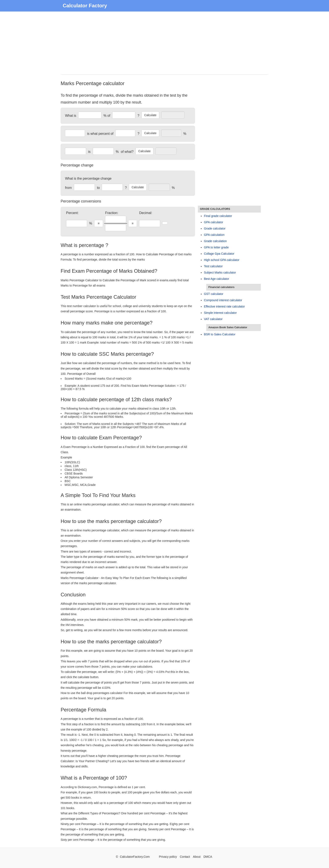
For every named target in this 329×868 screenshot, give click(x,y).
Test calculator (213, 266)
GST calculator (214, 294)
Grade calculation (215, 241)
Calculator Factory (85, 6)
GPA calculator (214, 222)
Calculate (150, 115)
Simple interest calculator (220, 313)
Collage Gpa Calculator (219, 254)
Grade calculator (215, 228)
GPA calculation (214, 235)
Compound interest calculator (223, 300)
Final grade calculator (218, 216)
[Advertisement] (164, 44)
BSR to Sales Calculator (220, 334)
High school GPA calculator (222, 260)
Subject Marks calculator (220, 272)
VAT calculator (213, 319)
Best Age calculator (217, 279)
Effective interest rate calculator (224, 306)
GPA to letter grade (216, 247)
